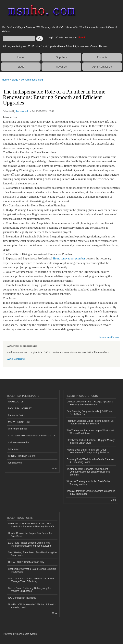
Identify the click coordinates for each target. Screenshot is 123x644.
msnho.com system (27, 634)
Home (21, 57)
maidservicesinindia (18, 442)
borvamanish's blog (32, 80)
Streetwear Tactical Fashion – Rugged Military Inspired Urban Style (91, 442)
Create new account (67, 38)
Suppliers (61, 57)
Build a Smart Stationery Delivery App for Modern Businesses (29, 590)
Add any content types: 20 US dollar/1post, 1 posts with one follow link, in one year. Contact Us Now (55, 46)
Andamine (13, 449)
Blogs (21, 67)
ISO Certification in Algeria (22, 598)
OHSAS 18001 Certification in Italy (26, 562)
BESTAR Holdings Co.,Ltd (22, 456)
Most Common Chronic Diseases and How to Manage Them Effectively (32, 580)
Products (102, 57)
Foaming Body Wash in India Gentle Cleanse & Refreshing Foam (90, 461)
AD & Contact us (16, 359)
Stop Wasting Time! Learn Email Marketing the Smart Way (32, 554)
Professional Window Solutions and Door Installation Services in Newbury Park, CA (31, 525)
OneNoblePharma (18, 429)
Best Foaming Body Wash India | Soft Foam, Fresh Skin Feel (90, 413)
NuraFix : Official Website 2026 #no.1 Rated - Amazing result (32, 606)
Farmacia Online (17, 415)
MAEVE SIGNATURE (19, 422)
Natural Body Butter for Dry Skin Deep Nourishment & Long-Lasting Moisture (88, 451)
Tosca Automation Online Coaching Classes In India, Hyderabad (91, 492)
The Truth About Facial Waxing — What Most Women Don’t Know (90, 432)
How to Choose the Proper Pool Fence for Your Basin (30, 535)
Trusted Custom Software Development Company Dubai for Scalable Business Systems (88, 472)
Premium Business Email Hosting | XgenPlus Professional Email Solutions (90, 422)
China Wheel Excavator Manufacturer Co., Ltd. (32, 436)
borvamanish (22, 111)
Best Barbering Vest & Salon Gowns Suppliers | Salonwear (32, 570)
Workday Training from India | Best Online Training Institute (88, 483)
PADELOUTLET (17, 402)
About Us (61, 67)
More (55, 469)
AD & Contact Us (102, 67)
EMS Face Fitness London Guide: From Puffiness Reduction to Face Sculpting (29, 544)
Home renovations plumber (69, 258)
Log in (51, 38)
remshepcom (15, 463)
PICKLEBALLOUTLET (20, 409)
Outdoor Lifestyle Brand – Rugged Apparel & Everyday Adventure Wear (90, 403)
